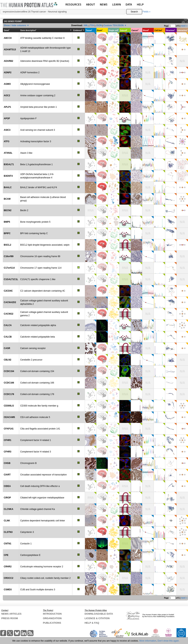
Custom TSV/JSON (113, 25)
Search (134, 12)
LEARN (117, 4)
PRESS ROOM (10, 618)
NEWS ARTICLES (11, 614)
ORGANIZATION (52, 618)
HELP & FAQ (92, 623)
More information (148, 641)
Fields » (146, 12)
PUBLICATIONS (52, 623)
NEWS (104, 4)
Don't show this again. (169, 641)
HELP (140, 4)
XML (86, 25)
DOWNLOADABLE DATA (99, 614)
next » (184, 26)
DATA (129, 4)
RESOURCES (73, 4)
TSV (92, 25)
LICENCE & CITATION (97, 618)
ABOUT (91, 4)
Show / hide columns (15, 25)
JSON (99, 25)
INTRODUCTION (52, 614)
